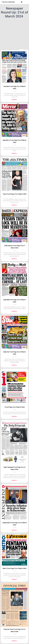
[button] (22, 2)
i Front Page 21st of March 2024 (15, 404)
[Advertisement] (14, 33)
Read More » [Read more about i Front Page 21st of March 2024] (14, 414)
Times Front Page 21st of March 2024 (15, 191)
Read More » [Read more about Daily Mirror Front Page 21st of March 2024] (14, 150)
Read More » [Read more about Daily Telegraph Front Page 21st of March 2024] (14, 477)
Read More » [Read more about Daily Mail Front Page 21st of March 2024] (14, 308)
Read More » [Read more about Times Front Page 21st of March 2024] (14, 202)
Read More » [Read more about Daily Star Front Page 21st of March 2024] (14, 362)
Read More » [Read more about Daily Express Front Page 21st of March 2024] (14, 256)
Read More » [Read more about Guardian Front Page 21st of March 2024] (14, 97)
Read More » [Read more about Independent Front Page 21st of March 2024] (14, 527)
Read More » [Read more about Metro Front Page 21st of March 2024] (14, 576)
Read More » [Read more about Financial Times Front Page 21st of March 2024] (14, 638)
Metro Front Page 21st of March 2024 (15, 565)
